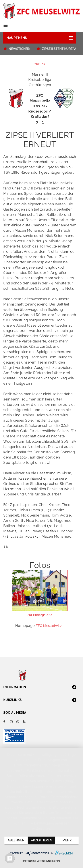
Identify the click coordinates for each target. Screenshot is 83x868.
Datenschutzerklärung (49, 861)
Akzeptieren (41, 840)
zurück (40, 64)
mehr (67, 840)
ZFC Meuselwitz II (50, 626)
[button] (40, 38)
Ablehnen (16, 840)
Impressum (29, 861)
